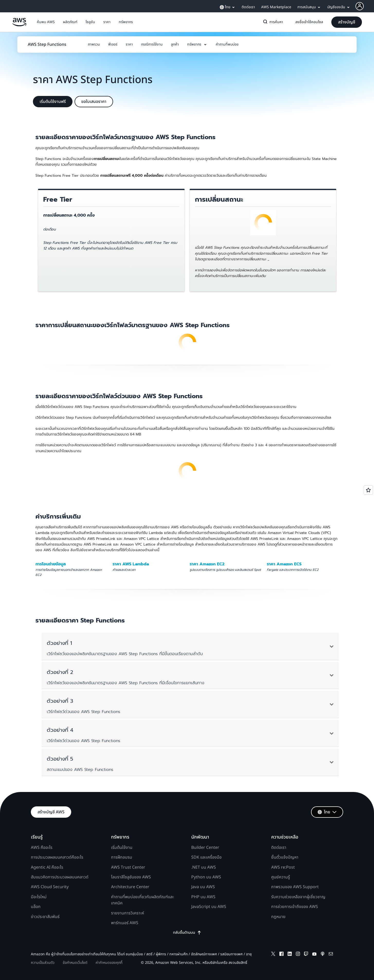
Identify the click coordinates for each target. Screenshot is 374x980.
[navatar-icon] (360, 6)
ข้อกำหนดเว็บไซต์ (75, 963)
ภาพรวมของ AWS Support (295, 887)
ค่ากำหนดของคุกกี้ (109, 963)
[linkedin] (290, 955)
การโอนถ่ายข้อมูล (51, 564)
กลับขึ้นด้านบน (187, 933)
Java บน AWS (203, 887)
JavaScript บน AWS (209, 907)
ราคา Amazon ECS (284, 564)
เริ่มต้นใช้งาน (122, 848)
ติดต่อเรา (279, 848)
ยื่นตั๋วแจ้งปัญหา (285, 857)
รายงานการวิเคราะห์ (127, 913)
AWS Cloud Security (50, 887)
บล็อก (36, 907)
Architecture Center (130, 887)
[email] (331, 955)
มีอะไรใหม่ (39, 897)
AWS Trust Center (128, 867)
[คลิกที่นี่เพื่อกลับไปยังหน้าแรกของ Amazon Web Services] (19, 25)
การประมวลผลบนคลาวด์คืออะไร (57, 857)
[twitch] (306, 955)
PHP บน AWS (203, 897)
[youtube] (314, 955)
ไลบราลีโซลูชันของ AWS (131, 877)
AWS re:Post (283, 867)
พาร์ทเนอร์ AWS (125, 923)
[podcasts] (323, 955)
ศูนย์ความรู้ (281, 877)
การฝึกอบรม (122, 857)
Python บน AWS (206, 877)
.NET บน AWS (204, 867)
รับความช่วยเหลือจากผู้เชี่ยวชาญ (298, 897)
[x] (273, 955)
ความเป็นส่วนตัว (43, 963)
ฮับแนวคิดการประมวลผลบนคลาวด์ (60, 877)
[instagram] (298, 955)
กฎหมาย (278, 917)
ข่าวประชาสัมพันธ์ (45, 917)
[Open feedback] (368, 490)
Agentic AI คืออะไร (47, 867)
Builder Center (205, 848)
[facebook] (281, 955)
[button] (46, 22)
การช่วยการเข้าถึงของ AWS (295, 907)
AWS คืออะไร (42, 848)
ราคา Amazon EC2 (207, 564)
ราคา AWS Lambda (131, 564)
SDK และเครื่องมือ (206, 857)
